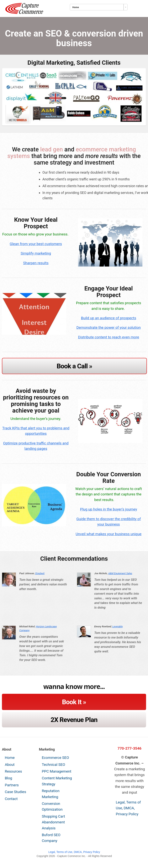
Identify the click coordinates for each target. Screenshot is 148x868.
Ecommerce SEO (55, 758)
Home (10, 758)
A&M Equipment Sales (120, 573)
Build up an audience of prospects (108, 318)
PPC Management (57, 771)
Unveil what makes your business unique (109, 534)
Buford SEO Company (51, 838)
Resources (13, 771)
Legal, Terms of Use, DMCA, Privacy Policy (128, 808)
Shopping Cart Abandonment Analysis (53, 822)
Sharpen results (36, 263)
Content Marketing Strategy (57, 781)
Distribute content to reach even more (109, 337)
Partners (12, 785)
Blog (8, 778)
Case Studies (15, 792)
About (10, 765)
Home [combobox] (76, 7)
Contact (11, 799)
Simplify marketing (36, 253)
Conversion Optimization (52, 806)
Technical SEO (53, 765)
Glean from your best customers (36, 244)
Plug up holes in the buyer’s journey (108, 509)
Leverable (118, 626)
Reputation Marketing (51, 794)
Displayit (40, 573)
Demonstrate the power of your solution (108, 327)
